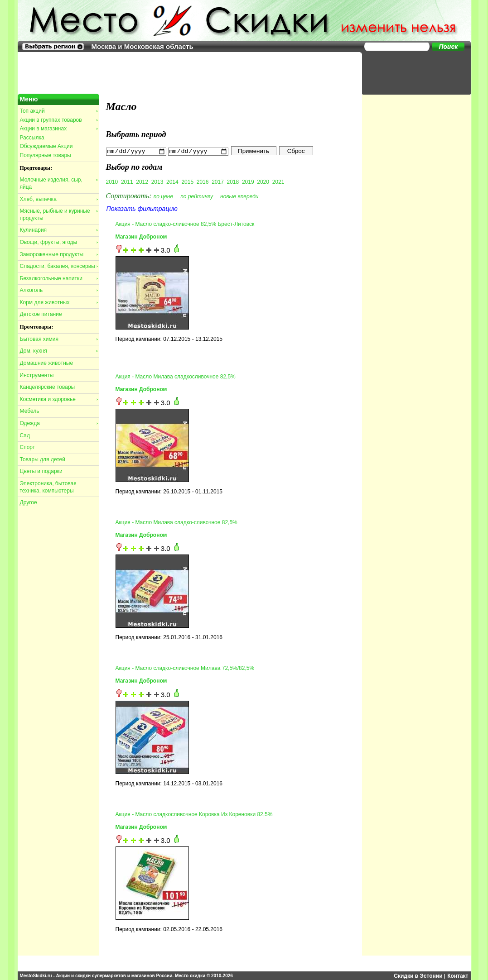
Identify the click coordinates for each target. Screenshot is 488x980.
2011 (127, 182)
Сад (25, 435)
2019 (248, 182)
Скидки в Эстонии (418, 975)
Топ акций (59, 111)
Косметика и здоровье (59, 399)
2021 (278, 182)
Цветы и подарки (41, 471)
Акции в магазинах (59, 129)
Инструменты (37, 375)
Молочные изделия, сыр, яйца (59, 183)
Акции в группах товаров (59, 120)
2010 (112, 182)
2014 (172, 182)
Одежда (59, 423)
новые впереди (239, 196)
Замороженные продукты (59, 254)
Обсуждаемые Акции (46, 146)
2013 (157, 182)
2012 (142, 182)
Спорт (28, 447)
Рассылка (32, 138)
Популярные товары (46, 155)
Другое (29, 502)
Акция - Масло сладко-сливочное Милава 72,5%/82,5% (185, 668)
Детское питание (41, 314)
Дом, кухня (59, 351)
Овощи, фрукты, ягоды (59, 242)
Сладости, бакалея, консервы (59, 266)
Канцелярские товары (48, 387)
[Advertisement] (412, 72)
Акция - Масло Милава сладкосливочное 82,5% (176, 376)
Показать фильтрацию (142, 208)
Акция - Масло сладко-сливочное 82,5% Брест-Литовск (185, 224)
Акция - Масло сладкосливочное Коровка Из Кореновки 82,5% (194, 814)
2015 (187, 182)
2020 (263, 182)
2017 (218, 182)
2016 (203, 182)
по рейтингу (197, 196)
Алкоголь (59, 290)
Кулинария (59, 230)
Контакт (458, 975)
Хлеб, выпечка (59, 199)
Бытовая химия (59, 339)
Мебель (30, 411)
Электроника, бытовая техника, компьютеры (48, 487)
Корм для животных (59, 302)
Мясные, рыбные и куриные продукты (59, 215)
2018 (233, 182)
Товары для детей (43, 459)
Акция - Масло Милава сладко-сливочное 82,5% (176, 522)
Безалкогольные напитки (59, 278)
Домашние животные (47, 363)
